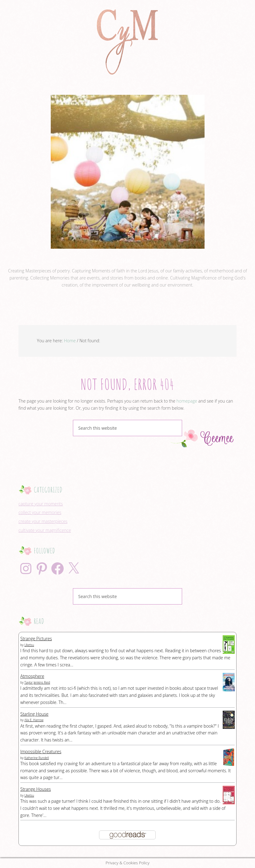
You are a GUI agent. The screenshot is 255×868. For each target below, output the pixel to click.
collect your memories (40, 512)
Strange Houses (36, 789)
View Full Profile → (128, 299)
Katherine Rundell (37, 758)
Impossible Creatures (41, 751)
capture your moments (41, 504)
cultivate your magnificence (45, 530)
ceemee (128, 261)
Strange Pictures (36, 639)
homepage (187, 401)
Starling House (34, 714)
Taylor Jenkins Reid (37, 682)
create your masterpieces (43, 521)
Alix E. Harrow (34, 720)
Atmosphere (32, 676)
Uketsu (29, 645)
